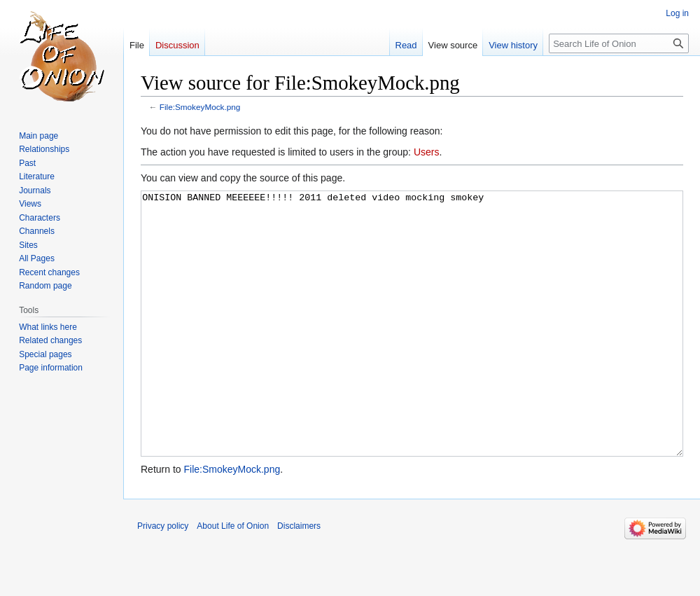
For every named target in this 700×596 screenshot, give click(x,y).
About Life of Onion (233, 578)
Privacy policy (163, 578)
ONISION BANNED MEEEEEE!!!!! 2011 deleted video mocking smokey (412, 350)
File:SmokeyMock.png (200, 107)
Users (427, 152)
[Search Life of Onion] (619, 43)
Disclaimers (299, 578)
